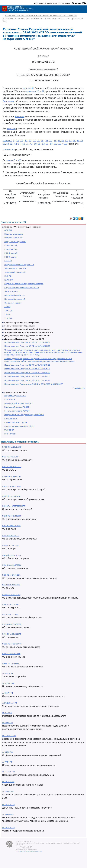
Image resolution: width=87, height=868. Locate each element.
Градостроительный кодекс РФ (19, 265)
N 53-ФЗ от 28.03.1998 (11, 654)
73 (31, 144)
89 (35, 144)
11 (18, 141)
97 (51, 144)
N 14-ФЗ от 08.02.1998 (11, 585)
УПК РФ (8, 318)
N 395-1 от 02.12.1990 (10, 664)
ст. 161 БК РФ (7, 752)
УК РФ (7, 314)
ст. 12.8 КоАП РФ (9, 736)
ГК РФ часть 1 (11, 245)
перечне (11, 129)
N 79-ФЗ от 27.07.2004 (11, 486)
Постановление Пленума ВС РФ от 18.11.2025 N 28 (27, 380)
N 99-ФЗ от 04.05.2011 (11, 575)
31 (50, 141)
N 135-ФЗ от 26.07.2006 (12, 565)
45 (74, 141)
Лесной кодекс (11, 291)
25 (42, 141)
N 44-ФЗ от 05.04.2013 (11, 634)
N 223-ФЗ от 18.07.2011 (11, 595)
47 (19, 160)
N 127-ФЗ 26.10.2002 (10, 614)
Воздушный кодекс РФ (15, 242)
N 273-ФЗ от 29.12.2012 (11, 477)
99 (55, 144)
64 (16, 144)
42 (70, 141)
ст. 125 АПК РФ (8, 828)
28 (47, 141)
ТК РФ (7, 307)
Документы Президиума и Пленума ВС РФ (24, 339)
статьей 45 (28, 88)
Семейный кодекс (13, 303)
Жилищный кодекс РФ (15, 268)
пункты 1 (7, 141)
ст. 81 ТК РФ (7, 713)
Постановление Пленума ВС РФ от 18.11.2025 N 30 (27, 373)
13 (21, 141)
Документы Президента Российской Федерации (27, 329)
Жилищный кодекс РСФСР (17, 407)
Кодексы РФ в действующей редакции (23, 227)
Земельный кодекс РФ (15, 272)
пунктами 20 (33, 91)
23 (38, 141)
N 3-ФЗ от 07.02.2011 (11, 545)
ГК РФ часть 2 (11, 249)
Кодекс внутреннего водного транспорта (24, 284)
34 (55, 141)
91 (39, 144)
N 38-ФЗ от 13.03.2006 (11, 526)
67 (19, 144)
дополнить (8, 149)
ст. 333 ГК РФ (8, 673)
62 (11, 144)
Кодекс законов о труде (16, 422)
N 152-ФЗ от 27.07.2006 (12, 624)
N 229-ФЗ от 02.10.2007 (12, 644)
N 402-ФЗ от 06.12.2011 (11, 555)
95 (47, 144)
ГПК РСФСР (10, 399)
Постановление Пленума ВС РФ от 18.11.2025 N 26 (27, 369)
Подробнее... (79, 388)
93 (43, 144)
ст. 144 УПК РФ (8, 772)
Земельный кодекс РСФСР (17, 411)
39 (63, 141)
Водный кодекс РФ (13, 238)
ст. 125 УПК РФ (8, 782)
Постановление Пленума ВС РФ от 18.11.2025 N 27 (27, 376)
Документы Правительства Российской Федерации (29, 332)
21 (35, 141)
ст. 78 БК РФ (7, 723)
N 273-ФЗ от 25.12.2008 (12, 516)
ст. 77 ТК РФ (7, 762)
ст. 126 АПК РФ (8, 805)
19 (30, 141)
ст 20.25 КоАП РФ (10, 703)
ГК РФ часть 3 (11, 253)
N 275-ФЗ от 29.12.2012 (11, 496)
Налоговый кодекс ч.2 (15, 299)
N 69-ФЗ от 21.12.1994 (11, 457)
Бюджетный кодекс (14, 234)
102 (59, 144)
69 (24, 144)
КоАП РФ (9, 280)
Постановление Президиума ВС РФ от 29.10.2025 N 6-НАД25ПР (34, 384)
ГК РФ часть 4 (11, 257)
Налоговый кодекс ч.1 (14, 295)
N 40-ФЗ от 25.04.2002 (12, 467)
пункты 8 (10, 160)
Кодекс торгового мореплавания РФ (22, 288)
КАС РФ (8, 276)
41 (66, 141)
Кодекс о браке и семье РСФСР (19, 426)
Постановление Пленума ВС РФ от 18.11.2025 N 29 (27, 365)
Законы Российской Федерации (19, 326)
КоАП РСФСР (11, 418)
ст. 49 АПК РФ (8, 814)
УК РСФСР (9, 430)
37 (59, 141)
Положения (8, 101)
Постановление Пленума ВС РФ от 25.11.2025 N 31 (27, 346)
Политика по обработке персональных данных (29, 851)
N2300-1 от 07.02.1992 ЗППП (14, 506)
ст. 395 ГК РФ (8, 693)
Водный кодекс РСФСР (15, 396)
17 (26, 141)
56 (4, 144)
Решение (20, 117)
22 (43, 91)
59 (8, 144)
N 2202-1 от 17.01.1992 (11, 604)
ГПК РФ (8, 261)
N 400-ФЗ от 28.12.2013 (12, 447)
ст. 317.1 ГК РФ (8, 683)
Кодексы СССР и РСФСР (16, 392)
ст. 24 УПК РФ (8, 792)
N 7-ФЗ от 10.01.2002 (11, 536)
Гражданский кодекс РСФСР (18, 403)
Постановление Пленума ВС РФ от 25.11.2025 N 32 (27, 342)
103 (65, 144)
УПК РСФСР (10, 434)
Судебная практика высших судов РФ (22, 323)
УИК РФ (8, 310)
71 (27, 144)
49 (82, 141)
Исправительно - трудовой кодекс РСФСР (24, 415)
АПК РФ (8, 230)
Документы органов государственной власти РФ (27, 336)
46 (78, 141)
